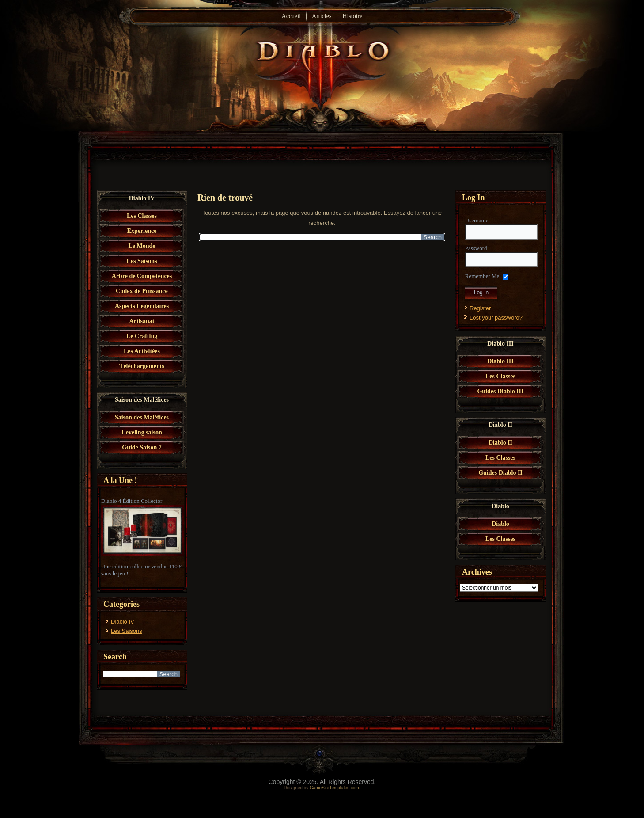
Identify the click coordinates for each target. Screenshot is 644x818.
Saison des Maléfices (142, 417)
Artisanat (142, 321)
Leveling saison (142, 432)
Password (476, 248)
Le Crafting (142, 336)
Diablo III (500, 361)
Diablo (500, 524)
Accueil (292, 16)
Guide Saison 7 (142, 447)
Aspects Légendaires (142, 306)
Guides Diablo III (500, 391)
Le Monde (142, 246)
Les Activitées (142, 351)
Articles (322, 16)
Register (480, 308)
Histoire (352, 16)
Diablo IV (123, 622)
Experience (142, 231)
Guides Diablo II (500, 473)
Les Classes (142, 216)
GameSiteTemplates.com (334, 788)
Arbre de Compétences (142, 276)
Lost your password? (496, 318)
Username (477, 220)
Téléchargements (142, 366)
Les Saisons (142, 261)
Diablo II (500, 443)
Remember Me (482, 276)
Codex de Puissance (142, 291)
